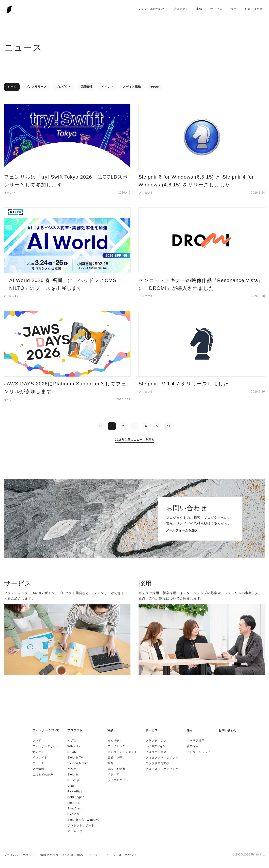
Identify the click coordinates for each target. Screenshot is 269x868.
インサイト (40, 758)
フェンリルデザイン (46, 746)
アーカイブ (75, 831)
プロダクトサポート (81, 825)
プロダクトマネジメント (162, 758)
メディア (113, 774)
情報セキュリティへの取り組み (62, 855)
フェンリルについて (151, 9)
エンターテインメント (122, 752)
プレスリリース (36, 87)
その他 (155, 87)
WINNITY (74, 746)
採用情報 (86, 87)
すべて (12, 87)
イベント (107, 87)
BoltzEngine (76, 797)
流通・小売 (115, 758)
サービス (216, 9)
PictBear (73, 814)
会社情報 (38, 769)
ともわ (72, 769)
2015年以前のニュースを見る (134, 440)
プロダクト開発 (156, 752)
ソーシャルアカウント (122, 855)
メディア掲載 (132, 87)
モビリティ (115, 741)
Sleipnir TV (75, 758)
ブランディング (156, 741)
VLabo (72, 786)
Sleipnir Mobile (78, 763)
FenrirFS (74, 803)
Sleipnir (73, 774)
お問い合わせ (254, 9)
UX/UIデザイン (156, 746)
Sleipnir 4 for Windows (83, 820)
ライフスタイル (118, 780)
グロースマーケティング (162, 769)
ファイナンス (116, 746)
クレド (37, 741)
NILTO (72, 741)
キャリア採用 (196, 741)
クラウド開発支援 (157, 763)
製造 (110, 763)
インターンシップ (199, 752)
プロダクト (181, 9)
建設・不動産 (116, 769)
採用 (233, 9)
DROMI (73, 752)
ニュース (38, 763)
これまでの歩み (43, 774)
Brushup (73, 780)
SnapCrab (74, 808)
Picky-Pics (75, 791)
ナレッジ (38, 752)
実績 (199, 9)
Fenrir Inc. (9, 9)
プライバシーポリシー (19, 855)
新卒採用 (193, 746)
